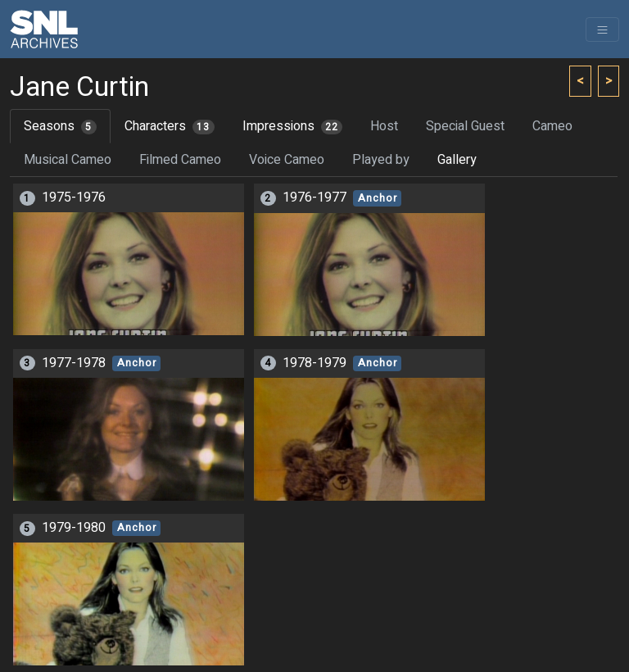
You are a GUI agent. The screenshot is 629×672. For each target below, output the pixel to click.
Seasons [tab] (60, 126)
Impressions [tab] (293, 126)
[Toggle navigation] (602, 30)
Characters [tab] (170, 126)
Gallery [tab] (457, 160)
